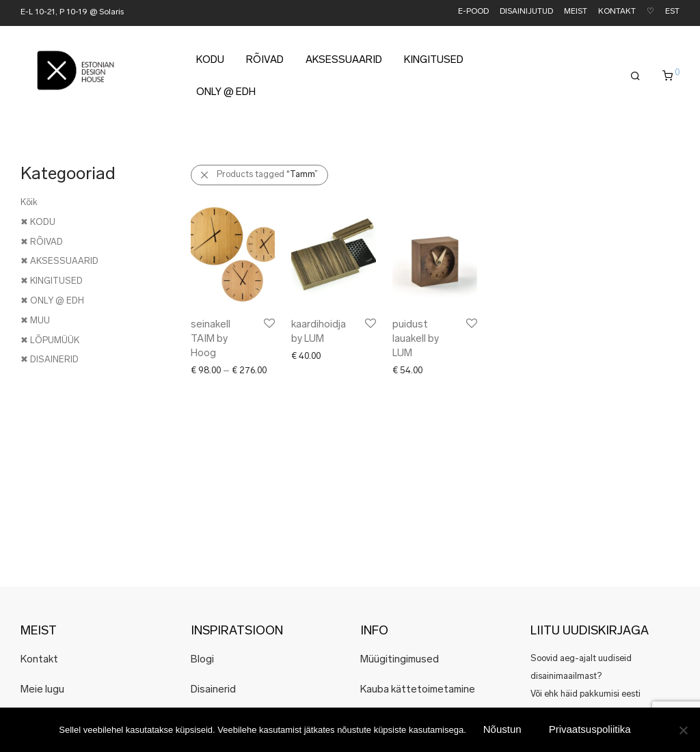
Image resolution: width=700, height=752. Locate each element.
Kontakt (39, 660)
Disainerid (213, 690)
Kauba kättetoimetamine (418, 690)
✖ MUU (35, 321)
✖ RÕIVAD (42, 242)
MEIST (576, 12)
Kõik (29, 203)
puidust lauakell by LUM (416, 339)
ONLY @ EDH (226, 93)
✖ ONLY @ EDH (52, 301)
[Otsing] (635, 77)
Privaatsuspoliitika (590, 729)
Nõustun (502, 729)
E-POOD (473, 12)
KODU (210, 61)
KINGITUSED (434, 61)
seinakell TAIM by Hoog (211, 339)
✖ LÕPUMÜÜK (50, 341)
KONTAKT (617, 12)
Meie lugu (42, 690)
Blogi (202, 660)
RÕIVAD (265, 61)
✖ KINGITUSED (52, 281)
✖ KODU (38, 223)
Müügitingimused (400, 660)
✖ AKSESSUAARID (59, 261)
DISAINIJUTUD (526, 12)
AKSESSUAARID (344, 61)
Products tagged (267, 175)
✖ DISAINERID (50, 360)
